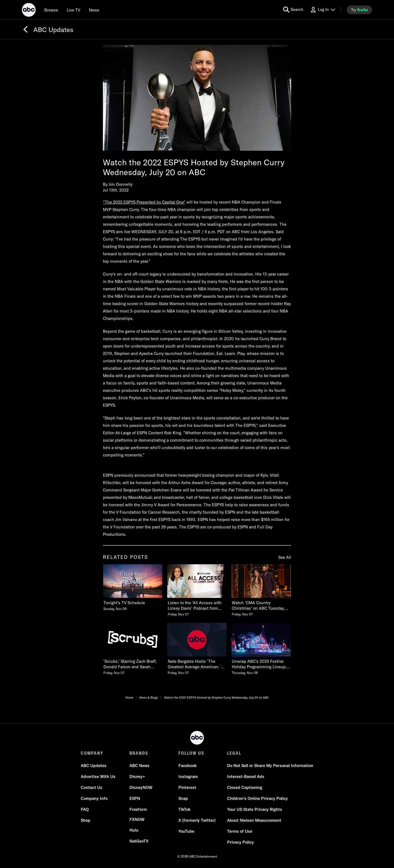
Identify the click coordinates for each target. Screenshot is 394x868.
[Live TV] (73, 10)
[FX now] (137, 820)
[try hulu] (359, 10)
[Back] (25, 30)
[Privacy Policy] (241, 842)
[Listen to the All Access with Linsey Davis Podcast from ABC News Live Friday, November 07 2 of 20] (197, 590)
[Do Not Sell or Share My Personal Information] (270, 766)
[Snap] (183, 798)
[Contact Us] (92, 788)
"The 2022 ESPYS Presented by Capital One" (144, 202)
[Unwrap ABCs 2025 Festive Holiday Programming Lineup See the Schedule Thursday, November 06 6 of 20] (261, 649)
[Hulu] (134, 830)
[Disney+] (137, 777)
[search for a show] (293, 10)
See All (285, 557)
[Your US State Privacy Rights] (255, 809)
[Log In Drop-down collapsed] (323, 10)
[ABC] (29, 11)
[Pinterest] (187, 788)
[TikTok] (184, 809)
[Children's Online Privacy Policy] (257, 798)
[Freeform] (138, 809)
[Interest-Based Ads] (246, 777)
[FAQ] (85, 809)
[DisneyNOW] (141, 788)
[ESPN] (135, 798)
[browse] (51, 10)
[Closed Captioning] (245, 788)
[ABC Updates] (94, 766)
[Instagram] (188, 777)
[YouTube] (186, 831)
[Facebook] (187, 766)
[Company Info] (94, 798)
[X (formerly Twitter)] (197, 820)
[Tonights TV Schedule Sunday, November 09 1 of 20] (133, 588)
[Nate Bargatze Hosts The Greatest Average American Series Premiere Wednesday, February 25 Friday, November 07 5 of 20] (197, 649)
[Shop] (86, 820)
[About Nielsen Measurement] (254, 820)
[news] (94, 10)
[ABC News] (139, 766)
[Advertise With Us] (98, 777)
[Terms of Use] (240, 831)
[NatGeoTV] (139, 841)
